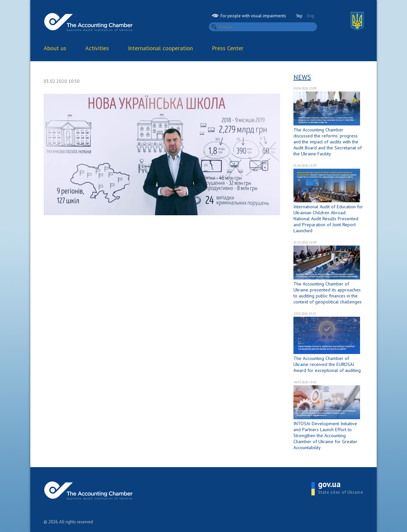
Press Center (228, 48)
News (302, 77)
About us (55, 48)
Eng (311, 16)
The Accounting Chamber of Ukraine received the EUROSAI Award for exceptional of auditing (327, 364)
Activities (97, 48)
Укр (299, 16)
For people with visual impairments (249, 16)
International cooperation (160, 48)
